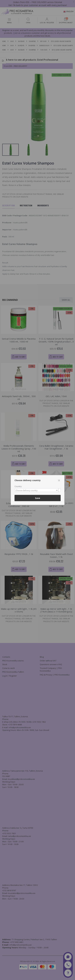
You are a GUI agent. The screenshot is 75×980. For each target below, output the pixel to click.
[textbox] (37, 491)
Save (38, 498)
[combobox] (38, 490)
